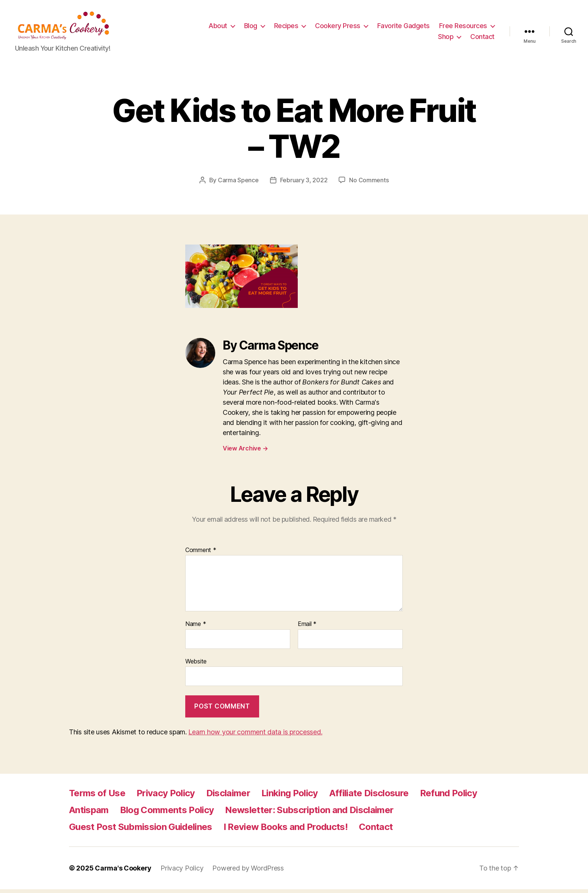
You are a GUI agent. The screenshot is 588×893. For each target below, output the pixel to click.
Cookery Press (403, 28)
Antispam (89, 814)
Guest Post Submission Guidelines (141, 831)
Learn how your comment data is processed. (255, 736)
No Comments (369, 184)
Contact (482, 38)
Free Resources (397, 38)
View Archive (245, 452)
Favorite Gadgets (468, 28)
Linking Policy (290, 797)
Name (196, 628)
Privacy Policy (166, 797)
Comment (201, 554)
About (283, 28)
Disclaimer (228, 797)
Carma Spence (238, 184)
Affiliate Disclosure (369, 797)
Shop (446, 38)
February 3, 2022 (304, 184)
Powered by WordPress (248, 872)
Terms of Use (97, 797)
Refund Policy (448, 797)
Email (307, 628)
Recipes (351, 28)
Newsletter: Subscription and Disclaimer (309, 814)
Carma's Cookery (123, 872)
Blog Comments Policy (167, 814)
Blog (316, 28)
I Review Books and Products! (286, 831)
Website (196, 665)
